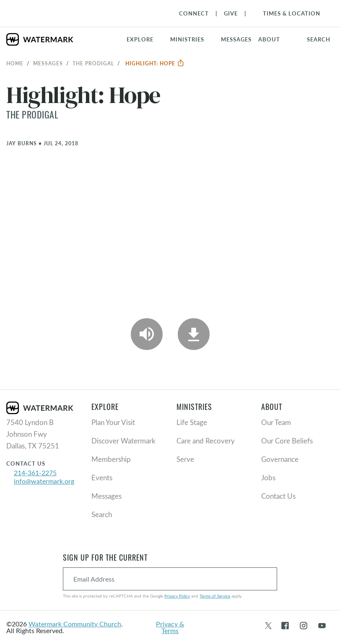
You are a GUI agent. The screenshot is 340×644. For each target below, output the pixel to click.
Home (15, 63)
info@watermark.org (44, 481)
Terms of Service (215, 596)
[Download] (194, 334)
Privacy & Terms (170, 627)
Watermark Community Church (75, 624)
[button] (192, 39)
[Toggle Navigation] (287, 13)
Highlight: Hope (155, 63)
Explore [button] (140, 39)
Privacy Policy (177, 596)
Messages (48, 63)
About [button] (269, 39)
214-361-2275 (35, 473)
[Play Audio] (147, 334)
